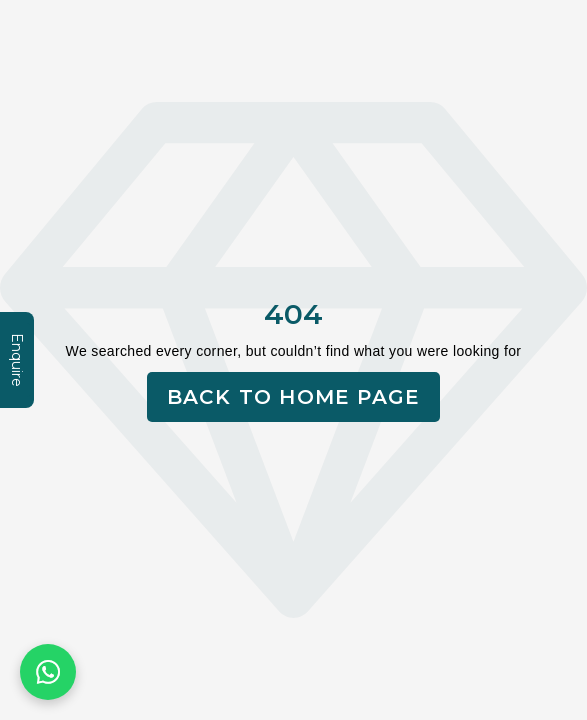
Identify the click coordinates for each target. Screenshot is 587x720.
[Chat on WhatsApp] (48, 672)
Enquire (17, 360)
